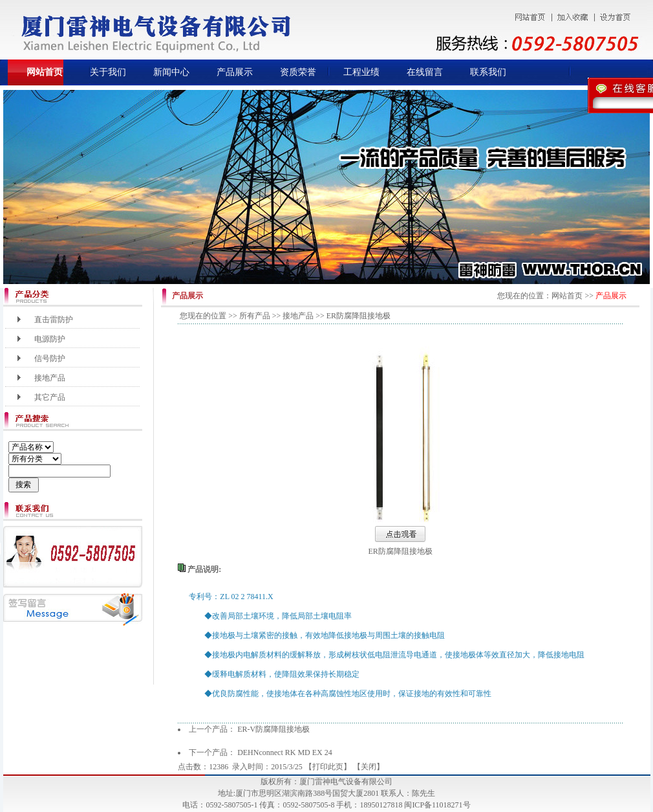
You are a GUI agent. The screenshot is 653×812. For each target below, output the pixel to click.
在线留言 (425, 72)
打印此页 (328, 767)
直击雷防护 (54, 320)
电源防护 (50, 339)
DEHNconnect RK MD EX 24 (285, 752)
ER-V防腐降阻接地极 (273, 729)
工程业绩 (361, 72)
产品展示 (235, 72)
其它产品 (50, 397)
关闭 (369, 767)
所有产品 (255, 316)
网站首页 (45, 72)
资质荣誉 (298, 72)
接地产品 (50, 378)
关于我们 (108, 72)
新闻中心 (171, 72)
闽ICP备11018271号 (437, 805)
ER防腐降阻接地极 (401, 551)
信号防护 (50, 358)
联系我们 (488, 72)
